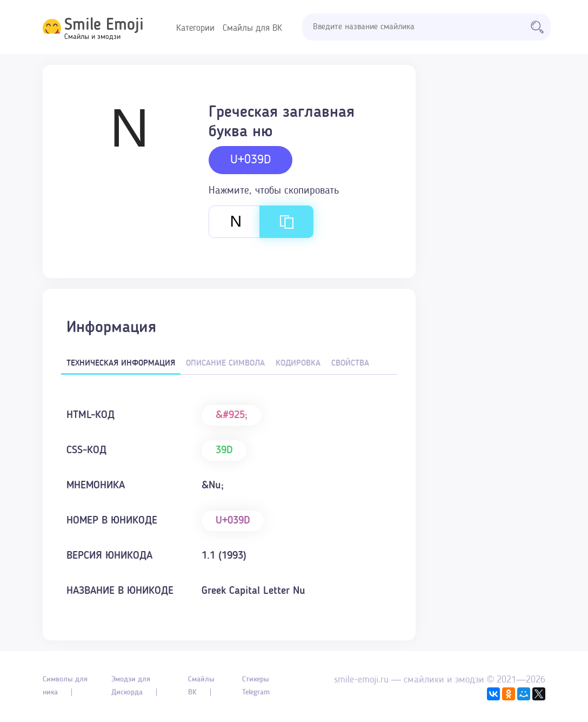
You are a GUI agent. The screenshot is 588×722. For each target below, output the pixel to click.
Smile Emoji (104, 25)
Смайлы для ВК (252, 28)
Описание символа (225, 363)
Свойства (350, 363)
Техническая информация (121, 363)
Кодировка (298, 363)
